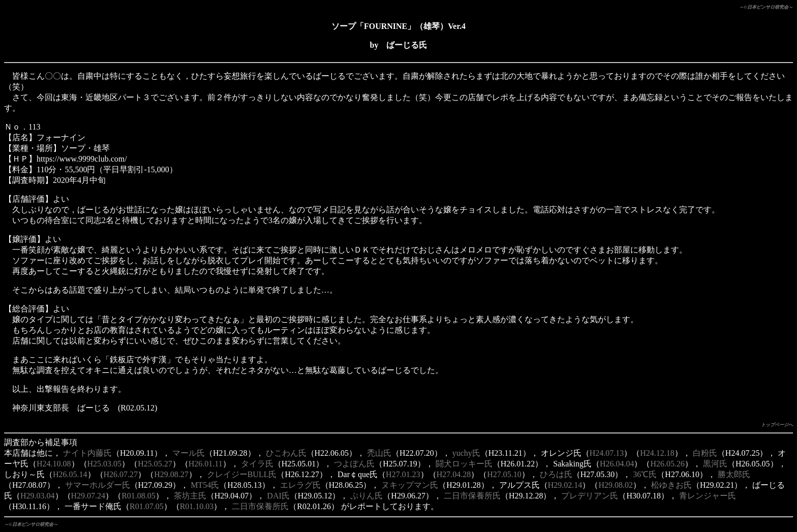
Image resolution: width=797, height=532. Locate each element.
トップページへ (777, 425)
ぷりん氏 (366, 496)
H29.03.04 (38, 496)
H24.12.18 (657, 453)
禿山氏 (379, 453)
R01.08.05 (139, 496)
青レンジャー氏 (708, 496)
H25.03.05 (105, 464)
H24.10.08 (54, 464)
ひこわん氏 (286, 453)
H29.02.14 (565, 485)
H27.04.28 (454, 474)
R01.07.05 (147, 506)
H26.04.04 (617, 464)
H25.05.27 (155, 464)
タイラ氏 (257, 464)
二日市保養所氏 (472, 496)
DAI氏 (278, 496)
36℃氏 (645, 474)
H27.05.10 (504, 474)
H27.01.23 (403, 474)
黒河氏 (715, 464)
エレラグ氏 (300, 485)
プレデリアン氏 (590, 496)
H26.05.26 (667, 464)
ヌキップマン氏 (410, 485)
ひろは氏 (556, 474)
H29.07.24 (88, 496)
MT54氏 (205, 485)
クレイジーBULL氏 (242, 474)
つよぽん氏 (354, 464)
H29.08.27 (171, 474)
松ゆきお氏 (671, 485)
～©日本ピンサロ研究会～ (766, 7)
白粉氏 (705, 453)
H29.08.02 (616, 485)
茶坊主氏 (190, 496)
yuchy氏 (466, 453)
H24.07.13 (607, 453)
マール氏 (189, 453)
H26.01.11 (206, 464)
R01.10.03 (197, 506)
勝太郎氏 (734, 474)
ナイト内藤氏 (87, 453)
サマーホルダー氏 (98, 485)
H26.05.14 (70, 474)
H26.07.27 (121, 474)
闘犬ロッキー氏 (464, 464)
